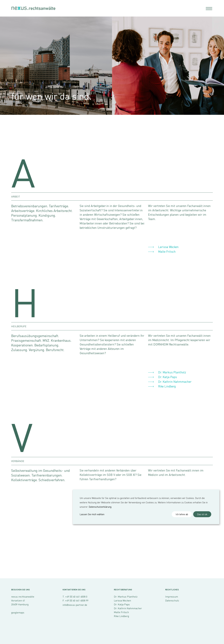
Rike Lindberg (167, 386)
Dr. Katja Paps (168, 377)
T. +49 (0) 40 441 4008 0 (75, 597)
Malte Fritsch (167, 252)
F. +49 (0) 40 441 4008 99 (75, 600)
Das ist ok (202, 514)
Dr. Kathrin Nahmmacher (175, 382)
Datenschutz (172, 600)
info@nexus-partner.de (75, 605)
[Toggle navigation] (208, 8)
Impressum (172, 597)
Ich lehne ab (182, 514)
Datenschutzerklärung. (100, 507)
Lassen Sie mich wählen (92, 514)
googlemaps (18, 612)
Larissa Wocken (168, 247)
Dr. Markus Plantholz (172, 372)
